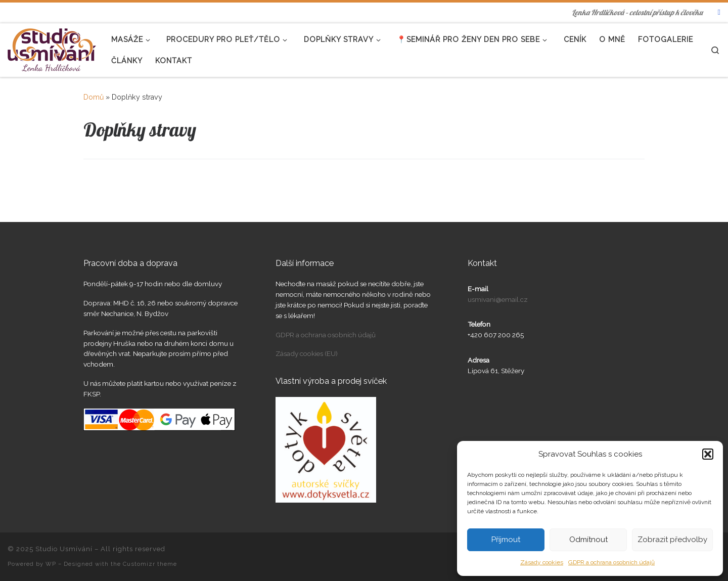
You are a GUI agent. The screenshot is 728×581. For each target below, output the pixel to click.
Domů (94, 97)
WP (51, 564)
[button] (708, 454)
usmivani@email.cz (498, 299)
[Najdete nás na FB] (719, 12)
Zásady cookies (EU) (307, 353)
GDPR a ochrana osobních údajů (611, 562)
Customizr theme (150, 564)
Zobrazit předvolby (672, 540)
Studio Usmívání (64, 549)
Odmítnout (588, 540)
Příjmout (506, 540)
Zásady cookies (542, 562)
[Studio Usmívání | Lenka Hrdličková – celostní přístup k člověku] (52, 48)
